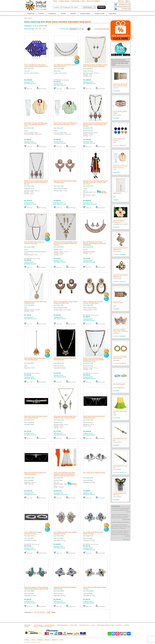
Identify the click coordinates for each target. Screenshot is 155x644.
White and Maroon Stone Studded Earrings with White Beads (93, 302)
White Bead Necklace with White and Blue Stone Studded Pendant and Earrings (95, 66)
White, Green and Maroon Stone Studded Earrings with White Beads (66, 302)
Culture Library (64, 1)
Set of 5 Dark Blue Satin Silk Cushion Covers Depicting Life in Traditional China (36, 66)
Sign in (128, 1)
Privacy (27, 640)
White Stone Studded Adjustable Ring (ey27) (68, 22)
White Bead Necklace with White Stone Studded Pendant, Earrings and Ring (65, 417)
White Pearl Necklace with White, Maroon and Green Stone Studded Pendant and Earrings (66, 243)
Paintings (31, 13)
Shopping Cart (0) (124, 4)
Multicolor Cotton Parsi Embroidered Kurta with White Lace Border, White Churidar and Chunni (95, 182)
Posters (41, 13)
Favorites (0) (126, 9)
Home (55, 1)
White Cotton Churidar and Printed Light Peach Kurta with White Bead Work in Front (36, 125)
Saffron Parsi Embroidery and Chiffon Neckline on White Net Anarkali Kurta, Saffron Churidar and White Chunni (64, 474)
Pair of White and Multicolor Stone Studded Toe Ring (93, 533)
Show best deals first (102, 29)
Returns (47, 640)
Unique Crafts (99, 13)
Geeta (93, 625)
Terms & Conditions (93, 1)
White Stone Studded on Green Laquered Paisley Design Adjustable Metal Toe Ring (36, 588)
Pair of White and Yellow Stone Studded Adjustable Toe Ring (65, 533)
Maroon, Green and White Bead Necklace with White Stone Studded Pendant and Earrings (95, 125)
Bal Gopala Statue (84, 625)
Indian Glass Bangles (62, 625)
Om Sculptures (38, 625)
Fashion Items (85, 13)
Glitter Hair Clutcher (118, 302)
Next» (54, 612)
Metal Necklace (117, 193)
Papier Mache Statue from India (106, 625)
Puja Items (112, 13)
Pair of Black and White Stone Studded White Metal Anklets (65, 66)
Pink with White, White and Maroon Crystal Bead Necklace (34, 243)
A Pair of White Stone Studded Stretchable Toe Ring (33, 533)
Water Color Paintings (46, 626)
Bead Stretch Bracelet (119, 384)
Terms (33, 640)
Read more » (126, 539)
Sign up (121, 1)
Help (83, 1)
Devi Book (119, 625)
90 (44, 29)
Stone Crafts (74, 625)
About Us (55, 640)
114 (48, 612)
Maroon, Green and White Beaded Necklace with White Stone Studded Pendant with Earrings (93, 360)
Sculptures (52, 13)
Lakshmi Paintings (50, 625)
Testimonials (75, 1)
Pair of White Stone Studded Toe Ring (94, 473)
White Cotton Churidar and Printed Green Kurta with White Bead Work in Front (66, 124)
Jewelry (73, 13)
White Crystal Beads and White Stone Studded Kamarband (94, 417)
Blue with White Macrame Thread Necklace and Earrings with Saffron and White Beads (95, 243)
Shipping (40, 640)
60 (40, 29)
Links (62, 640)
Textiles (63, 13)
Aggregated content (27, 626)
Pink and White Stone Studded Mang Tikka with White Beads (35, 359)
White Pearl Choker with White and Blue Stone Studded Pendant (36, 417)
